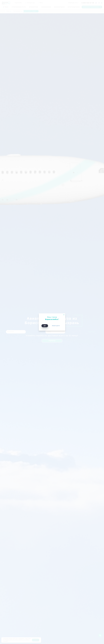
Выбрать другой (56, 326)
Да (45, 326)
